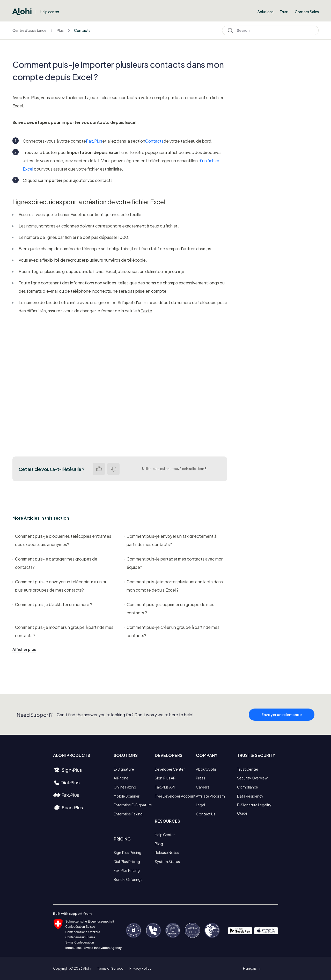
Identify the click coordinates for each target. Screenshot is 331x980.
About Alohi (206, 769)
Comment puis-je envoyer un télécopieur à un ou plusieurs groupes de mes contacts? (60, 586)
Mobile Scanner (127, 796)
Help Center (165, 835)
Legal (200, 805)
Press (201, 778)
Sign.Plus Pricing (127, 852)
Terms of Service (110, 968)
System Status (167, 861)
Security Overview (252, 778)
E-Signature (124, 769)
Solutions (266, 12)
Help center (50, 12)
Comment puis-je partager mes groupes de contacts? (55, 563)
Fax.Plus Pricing (127, 870)
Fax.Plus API (165, 787)
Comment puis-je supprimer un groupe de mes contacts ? (169, 609)
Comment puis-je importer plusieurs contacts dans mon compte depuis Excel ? (173, 586)
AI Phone (121, 778)
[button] (252, 968)
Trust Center (248, 769)
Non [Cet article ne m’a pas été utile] (113, 469)
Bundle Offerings (128, 879)
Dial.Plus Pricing (127, 861)
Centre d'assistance (29, 30)
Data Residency (250, 796)
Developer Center (170, 769)
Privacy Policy (140, 968)
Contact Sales (307, 12)
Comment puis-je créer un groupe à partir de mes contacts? (172, 631)
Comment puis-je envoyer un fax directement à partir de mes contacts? (170, 540)
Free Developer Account (175, 796)
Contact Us (206, 814)
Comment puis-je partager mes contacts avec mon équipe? (174, 563)
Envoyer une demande (282, 721)
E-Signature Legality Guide (254, 809)
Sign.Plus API (165, 778)
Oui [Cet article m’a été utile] (99, 469)
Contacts (82, 30)
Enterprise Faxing (128, 814)
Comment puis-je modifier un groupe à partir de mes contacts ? (63, 631)
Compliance (248, 787)
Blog (159, 844)
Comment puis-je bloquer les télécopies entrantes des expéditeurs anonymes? (62, 540)
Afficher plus (24, 649)
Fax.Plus (94, 141)
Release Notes (167, 852)
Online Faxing (125, 787)
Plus (60, 30)
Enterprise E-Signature (133, 805)
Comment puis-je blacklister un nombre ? (52, 604)
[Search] (270, 30)
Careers (203, 787)
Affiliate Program (210, 796)
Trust (284, 12)
